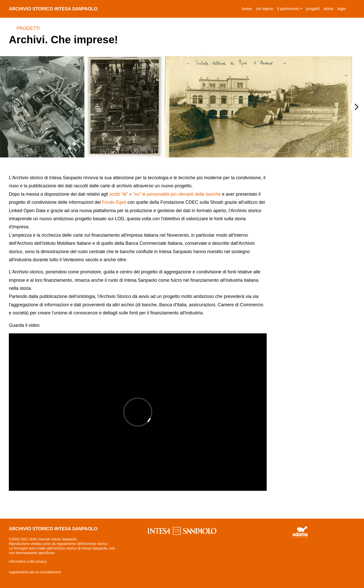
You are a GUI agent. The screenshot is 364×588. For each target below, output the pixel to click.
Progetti (28, 28)
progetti (313, 9)
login (342, 9)
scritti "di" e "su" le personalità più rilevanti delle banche (165, 194)
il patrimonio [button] (288, 9)
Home (248, 8)
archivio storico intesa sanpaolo (53, 9)
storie (328, 9)
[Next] (356, 107)
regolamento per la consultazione (35, 572)
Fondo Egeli (114, 202)
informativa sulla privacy (28, 561)
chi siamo (265, 9)
